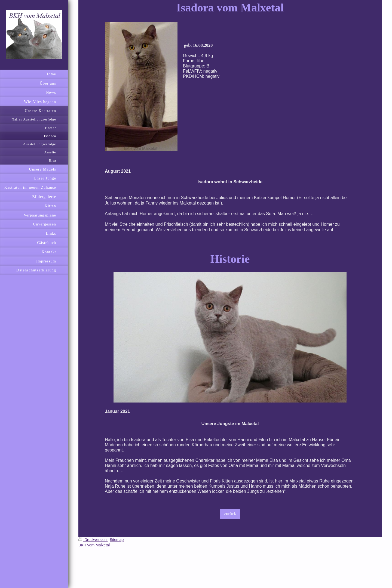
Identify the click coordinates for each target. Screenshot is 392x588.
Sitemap (117, 540)
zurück (230, 514)
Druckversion (93, 540)
